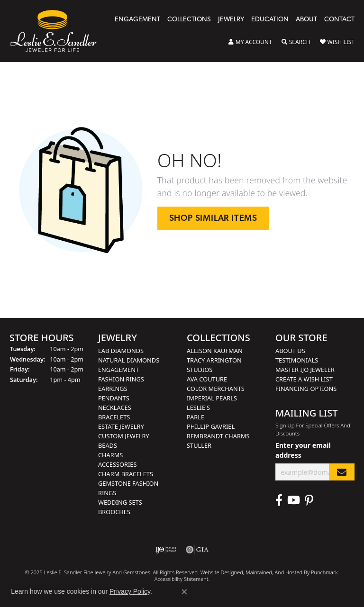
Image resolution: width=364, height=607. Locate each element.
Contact (339, 20)
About (306, 20)
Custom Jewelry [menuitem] (124, 436)
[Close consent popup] (184, 592)
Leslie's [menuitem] (198, 408)
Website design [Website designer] (219, 572)
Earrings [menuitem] (113, 389)
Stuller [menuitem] (199, 445)
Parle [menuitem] (196, 417)
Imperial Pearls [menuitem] (212, 398)
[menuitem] (166, 550)
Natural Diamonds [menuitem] (129, 360)
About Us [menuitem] (290, 351)
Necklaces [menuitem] (115, 408)
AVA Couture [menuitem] (207, 379)
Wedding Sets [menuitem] (120, 502)
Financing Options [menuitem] (306, 389)
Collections (189, 20)
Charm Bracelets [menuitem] (126, 474)
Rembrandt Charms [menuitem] (218, 436)
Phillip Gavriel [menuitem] (211, 426)
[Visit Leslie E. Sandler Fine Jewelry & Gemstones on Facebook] (279, 500)
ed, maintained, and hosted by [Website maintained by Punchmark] (274, 572)
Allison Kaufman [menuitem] (215, 351)
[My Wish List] (337, 42)
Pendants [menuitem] (114, 398)
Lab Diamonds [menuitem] (121, 351)
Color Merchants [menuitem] (216, 389)
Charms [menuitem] (110, 455)
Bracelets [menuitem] (114, 417)
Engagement (137, 20)
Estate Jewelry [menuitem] (121, 426)
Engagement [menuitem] (118, 370)
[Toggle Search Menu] (296, 42)
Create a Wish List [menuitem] (304, 379)
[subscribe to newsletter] (342, 472)
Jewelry (231, 20)
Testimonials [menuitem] (297, 360)
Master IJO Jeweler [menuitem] (305, 370)
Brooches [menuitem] (114, 512)
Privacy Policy (130, 591)
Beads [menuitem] (108, 445)
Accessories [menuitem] (117, 464)
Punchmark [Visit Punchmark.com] (324, 572)
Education (270, 20)
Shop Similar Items (213, 219)
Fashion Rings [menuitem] (121, 379)
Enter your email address (303, 450)
